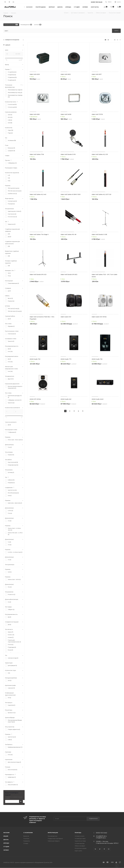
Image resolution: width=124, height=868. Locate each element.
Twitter (100, 849)
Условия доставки (80, 839)
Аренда (6, 843)
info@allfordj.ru (101, 838)
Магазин (7, 833)
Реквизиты (27, 841)
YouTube (109, 849)
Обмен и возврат (80, 846)
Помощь (78, 833)
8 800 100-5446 (101, 833)
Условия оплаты (80, 836)
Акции (6, 836)
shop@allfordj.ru (101, 836)
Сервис (6, 850)
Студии (6, 847)
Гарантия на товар (80, 841)
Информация (53, 833)
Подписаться (93, 819)
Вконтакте (95, 849)
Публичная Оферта (54, 841)
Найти (116, 31)
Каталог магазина (11, 25)
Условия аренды (80, 843)
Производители (26, 25)
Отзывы (26, 843)
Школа (6, 840)
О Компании (28, 833)
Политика (26, 839)
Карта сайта (78, 851)
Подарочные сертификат (55, 839)
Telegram (104, 849)
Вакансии (26, 836)
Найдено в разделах (12, 40)
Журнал (38, 25)
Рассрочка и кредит (81, 848)
